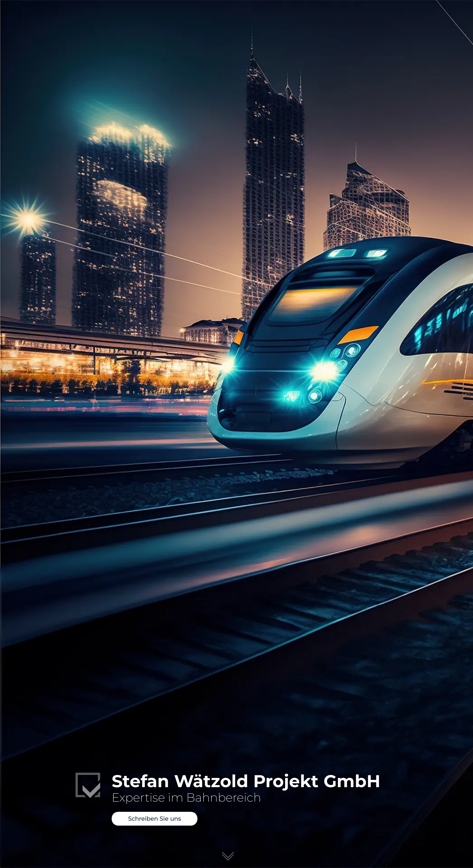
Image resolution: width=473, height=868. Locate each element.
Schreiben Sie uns (155, 820)
